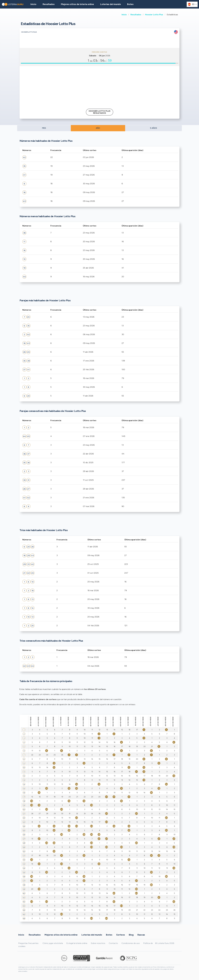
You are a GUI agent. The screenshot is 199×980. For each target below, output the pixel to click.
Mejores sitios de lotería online (77, 4)
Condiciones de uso (131, 943)
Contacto (113, 943)
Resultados (136, 15)
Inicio (124, 15)
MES (44, 128)
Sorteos (121, 935)
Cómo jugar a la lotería (53, 943)
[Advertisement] (99, 86)
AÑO (98, 128)
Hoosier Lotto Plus (154, 15)
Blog (131, 935)
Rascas (141, 935)
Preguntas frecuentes (28, 943)
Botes (130, 4)
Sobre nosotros (98, 943)
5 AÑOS (154, 128)
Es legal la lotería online (77, 943)
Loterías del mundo (111, 4)
